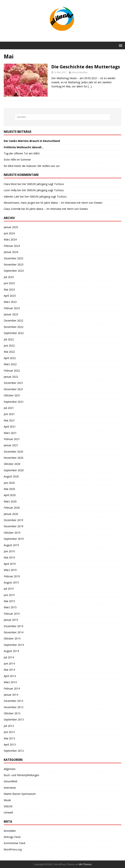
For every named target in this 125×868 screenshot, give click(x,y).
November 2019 (14, 526)
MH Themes (85, 864)
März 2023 (10, 302)
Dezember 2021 (13, 383)
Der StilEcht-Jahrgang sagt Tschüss (43, 184)
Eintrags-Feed (12, 837)
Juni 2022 (9, 346)
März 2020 (10, 501)
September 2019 (14, 539)
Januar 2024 (11, 252)
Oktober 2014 (12, 638)
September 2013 (14, 719)
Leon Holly (10, 190)
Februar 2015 (12, 614)
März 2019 (10, 570)
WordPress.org (13, 849)
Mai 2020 (9, 489)
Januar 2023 (11, 314)
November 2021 (14, 389)
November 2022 (14, 327)
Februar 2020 (12, 508)
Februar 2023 (12, 308)
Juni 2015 (9, 595)
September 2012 (14, 751)
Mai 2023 (9, 289)
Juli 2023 (9, 277)
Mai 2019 (9, 557)
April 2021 (10, 427)
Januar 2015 (11, 620)
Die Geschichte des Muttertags (86, 67)
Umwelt (8, 812)
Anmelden (10, 831)
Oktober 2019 (12, 533)
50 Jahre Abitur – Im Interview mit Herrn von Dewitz (71, 203)
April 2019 (10, 564)
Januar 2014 (11, 695)
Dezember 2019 (13, 520)
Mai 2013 (9, 738)
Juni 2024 (9, 233)
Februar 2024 (12, 246)
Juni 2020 (9, 483)
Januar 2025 (11, 227)
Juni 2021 (9, 414)
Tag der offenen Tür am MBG (22, 153)
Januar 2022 (11, 377)
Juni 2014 (9, 663)
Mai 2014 (9, 670)
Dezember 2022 (13, 320)
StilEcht (8, 806)
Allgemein (10, 769)
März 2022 (10, 364)
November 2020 (14, 458)
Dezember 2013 (13, 701)
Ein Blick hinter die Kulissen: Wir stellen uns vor (32, 166)
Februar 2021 (12, 439)
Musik (7, 800)
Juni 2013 (9, 732)
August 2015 (11, 582)
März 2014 (10, 682)
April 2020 (10, 495)
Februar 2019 (12, 576)
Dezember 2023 (13, 258)
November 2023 (14, 264)
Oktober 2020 (12, 464)
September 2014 (14, 645)
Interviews (10, 788)
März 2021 (10, 433)
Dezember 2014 (13, 626)
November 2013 (14, 707)
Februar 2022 (12, 371)
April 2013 (10, 744)
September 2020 (14, 470)
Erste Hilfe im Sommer (17, 160)
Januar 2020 (11, 514)
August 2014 (11, 651)
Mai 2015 (9, 601)
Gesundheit (11, 781)
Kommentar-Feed (14, 843)
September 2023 (14, 271)
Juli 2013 (9, 726)
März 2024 (10, 239)
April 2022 (10, 358)
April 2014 (10, 676)
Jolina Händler (80, 72)
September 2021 (14, 402)
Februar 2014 (12, 688)
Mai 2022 (9, 352)
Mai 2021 (9, 420)
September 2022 (14, 333)
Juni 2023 (9, 283)
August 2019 (11, 545)
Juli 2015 (9, 589)
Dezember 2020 (13, 452)
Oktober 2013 (12, 713)
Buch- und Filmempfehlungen (21, 775)
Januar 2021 (11, 445)
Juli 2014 (9, 657)
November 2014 (14, 632)
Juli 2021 (9, 408)
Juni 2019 (9, 551)
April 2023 (10, 296)
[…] (90, 86)
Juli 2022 (9, 339)
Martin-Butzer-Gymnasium (20, 794)
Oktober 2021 (12, 395)
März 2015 (10, 607)
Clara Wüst (10, 184)
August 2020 (11, 476)
